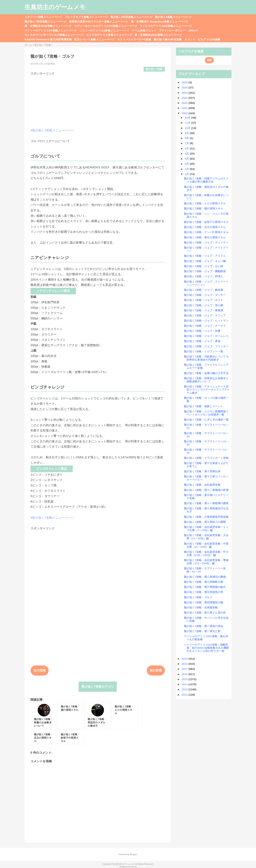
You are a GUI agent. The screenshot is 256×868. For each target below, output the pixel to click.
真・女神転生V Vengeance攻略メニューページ (160, 21)
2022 (185, 103)
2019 (185, 659)
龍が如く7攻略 (154, 69)
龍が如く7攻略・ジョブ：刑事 (202, 331)
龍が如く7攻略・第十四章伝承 (202, 471)
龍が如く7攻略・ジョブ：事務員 (203, 310)
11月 (188, 123)
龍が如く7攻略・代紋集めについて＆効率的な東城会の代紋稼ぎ (206, 358)
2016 (185, 674)
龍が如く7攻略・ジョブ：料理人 (203, 276)
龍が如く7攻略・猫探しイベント (203, 406)
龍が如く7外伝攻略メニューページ (46, 21)
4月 (187, 159)
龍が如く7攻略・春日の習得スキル (205, 237)
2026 (185, 82)
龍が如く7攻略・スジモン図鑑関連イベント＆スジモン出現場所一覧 (206, 413)
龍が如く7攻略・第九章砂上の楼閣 (205, 522)
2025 (185, 87)
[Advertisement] (98, 100)
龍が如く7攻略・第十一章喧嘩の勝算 (206, 503)
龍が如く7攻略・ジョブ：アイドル (205, 256)
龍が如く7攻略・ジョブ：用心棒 (203, 305)
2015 (185, 679)
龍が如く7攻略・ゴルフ (198, 597)
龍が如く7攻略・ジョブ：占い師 (203, 266)
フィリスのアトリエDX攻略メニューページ (166, 26)
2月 (187, 169)
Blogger (133, 854)
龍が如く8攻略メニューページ (173, 17)
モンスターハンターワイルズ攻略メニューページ (54, 35)
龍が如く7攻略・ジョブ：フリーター (206, 346)
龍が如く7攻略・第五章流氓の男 (203, 592)
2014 (185, 684)
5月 (187, 154)
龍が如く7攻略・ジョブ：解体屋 (203, 290)
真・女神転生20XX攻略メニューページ (158, 35)
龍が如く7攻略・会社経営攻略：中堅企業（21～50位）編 (206, 545)
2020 (185, 113)
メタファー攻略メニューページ (43, 17)
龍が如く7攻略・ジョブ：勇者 (202, 341)
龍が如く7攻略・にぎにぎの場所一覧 (206, 420)
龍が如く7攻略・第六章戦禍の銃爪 (205, 587)
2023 (185, 98)
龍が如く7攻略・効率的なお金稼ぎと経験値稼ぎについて (206, 380)
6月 (187, 148)
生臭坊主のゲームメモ (55, 7)
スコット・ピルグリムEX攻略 (202, 39)
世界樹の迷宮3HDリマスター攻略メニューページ (99, 21)
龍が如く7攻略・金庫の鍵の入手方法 (206, 373)
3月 (187, 164)
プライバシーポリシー (172, 30)
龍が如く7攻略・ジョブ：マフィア (205, 315)
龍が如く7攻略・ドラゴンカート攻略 (206, 458)
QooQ (134, 867)
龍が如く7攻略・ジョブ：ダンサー (205, 295)
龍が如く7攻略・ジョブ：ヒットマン (206, 321)
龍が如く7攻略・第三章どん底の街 (205, 613)
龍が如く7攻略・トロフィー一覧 (203, 351)
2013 (185, 689)
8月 (187, 138)
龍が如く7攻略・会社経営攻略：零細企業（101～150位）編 (206, 562)
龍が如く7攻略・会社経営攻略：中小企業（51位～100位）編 (206, 553)
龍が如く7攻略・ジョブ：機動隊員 (205, 271)
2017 (185, 669)
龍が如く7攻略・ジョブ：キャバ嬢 (205, 261)
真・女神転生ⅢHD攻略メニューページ (48, 26)
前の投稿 (156, 670)
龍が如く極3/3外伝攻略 (168, 39)
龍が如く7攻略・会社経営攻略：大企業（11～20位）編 (206, 537)
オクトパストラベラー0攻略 (134, 39)
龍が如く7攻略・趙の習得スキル (203, 208)
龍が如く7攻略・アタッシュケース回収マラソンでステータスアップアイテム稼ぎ (207, 390)
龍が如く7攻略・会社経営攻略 (202, 485)
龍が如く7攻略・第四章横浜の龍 (203, 602)
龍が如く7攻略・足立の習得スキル (205, 227)
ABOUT (193, 30)
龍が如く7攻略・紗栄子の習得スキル (206, 222)
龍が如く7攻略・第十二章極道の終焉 (206, 490)
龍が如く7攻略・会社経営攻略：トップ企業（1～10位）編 (206, 529)
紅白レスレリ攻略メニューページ (95, 39)
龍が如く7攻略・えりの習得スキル (205, 203)
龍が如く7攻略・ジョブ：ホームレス (206, 336)
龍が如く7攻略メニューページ (53, 130)
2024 (185, 93)
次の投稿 (40, 670)
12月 (188, 118)
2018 (185, 664)
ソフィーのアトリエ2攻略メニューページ (104, 30)
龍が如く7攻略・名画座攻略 (201, 607)
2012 (185, 695)
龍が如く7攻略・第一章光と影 (202, 631)
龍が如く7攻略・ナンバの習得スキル (206, 232)
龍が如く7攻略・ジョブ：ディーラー (206, 242)
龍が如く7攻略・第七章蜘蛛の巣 (203, 582)
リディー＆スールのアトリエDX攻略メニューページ (106, 26)
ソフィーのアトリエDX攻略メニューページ (51, 30)
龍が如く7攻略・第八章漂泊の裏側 (205, 577)
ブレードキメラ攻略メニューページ (86, 17)
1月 (187, 174)
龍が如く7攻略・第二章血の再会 (203, 626)
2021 (185, 108)
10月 (188, 128)
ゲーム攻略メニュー (144, 30)
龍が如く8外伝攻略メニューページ (131, 17)
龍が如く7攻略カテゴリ (98, 687)
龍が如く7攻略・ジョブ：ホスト (203, 300)
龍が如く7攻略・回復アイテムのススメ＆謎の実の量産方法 (206, 180)
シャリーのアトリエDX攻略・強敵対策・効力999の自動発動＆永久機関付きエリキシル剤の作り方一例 (206, 648)
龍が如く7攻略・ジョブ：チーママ (205, 326)
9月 (187, 133)
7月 (187, 143)
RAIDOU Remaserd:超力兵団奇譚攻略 (48, 39)
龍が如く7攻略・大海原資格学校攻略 (206, 517)
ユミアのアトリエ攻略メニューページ (109, 35)
